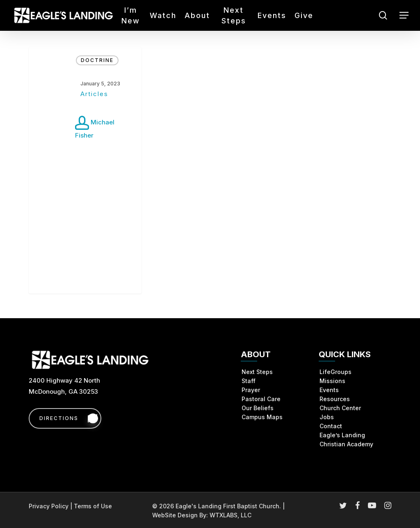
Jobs (327, 417)
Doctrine (97, 60)
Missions (332, 381)
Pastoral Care (261, 399)
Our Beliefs (258, 408)
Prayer (251, 390)
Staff (249, 381)
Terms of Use (93, 506)
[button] (404, 15)
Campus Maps (262, 417)
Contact (331, 426)
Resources (335, 399)
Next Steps (257, 372)
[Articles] (85, 170)
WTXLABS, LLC (231, 515)
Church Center (340, 408)
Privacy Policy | (51, 506)
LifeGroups (336, 372)
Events (329, 390)
